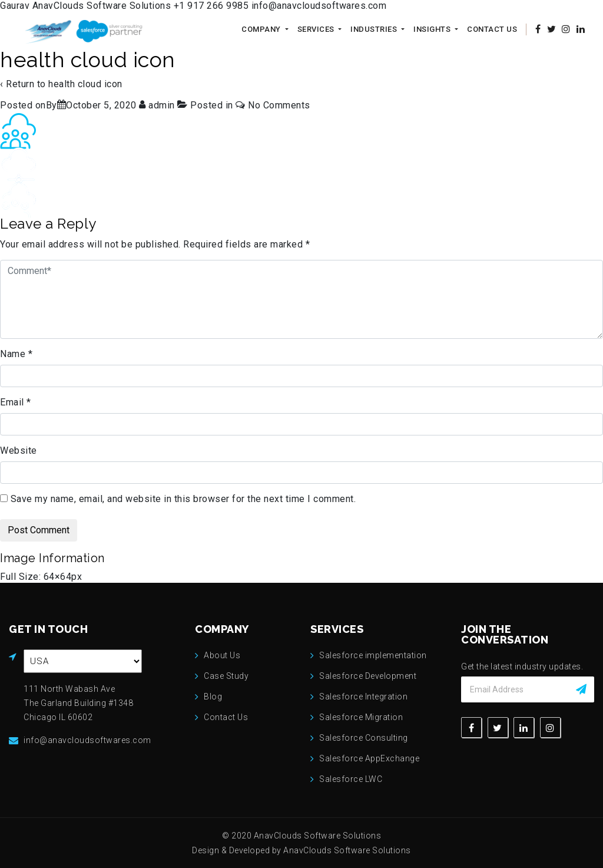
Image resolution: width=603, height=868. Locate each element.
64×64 (58, 577)
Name (16, 354)
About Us (222, 655)
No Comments (279, 105)
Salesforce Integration (363, 697)
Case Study (226, 676)
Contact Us (492, 29)
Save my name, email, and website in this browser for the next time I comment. (183, 499)
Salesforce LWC (351, 779)
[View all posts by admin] (158, 105)
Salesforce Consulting (364, 738)
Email (16, 402)
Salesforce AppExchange (369, 758)
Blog (213, 697)
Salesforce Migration (361, 717)
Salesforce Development (368, 676)
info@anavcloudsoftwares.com (319, 6)
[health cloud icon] (101, 105)
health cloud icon (85, 84)
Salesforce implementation (373, 655)
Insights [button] (433, 29)
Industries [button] (375, 29)
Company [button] (262, 29)
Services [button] (317, 29)
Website (19, 450)
